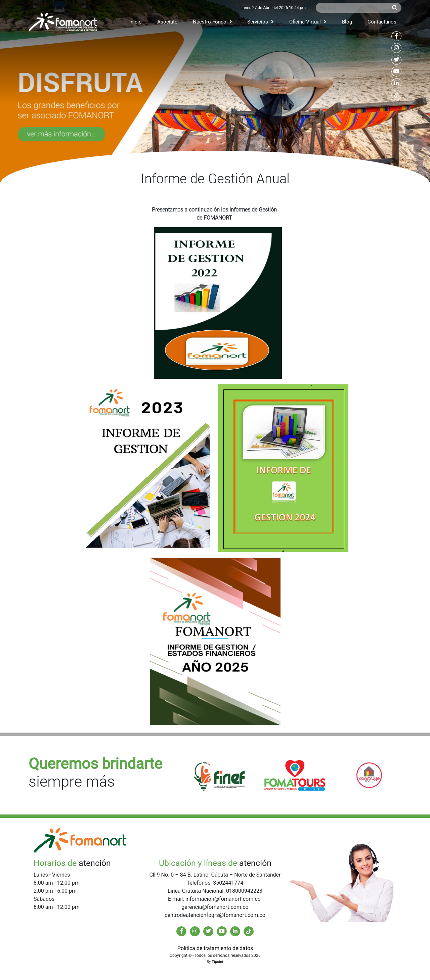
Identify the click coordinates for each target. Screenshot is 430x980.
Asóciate (167, 22)
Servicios (261, 22)
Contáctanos (382, 22)
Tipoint (218, 962)
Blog (347, 22)
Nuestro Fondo (212, 22)
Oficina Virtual (308, 22)
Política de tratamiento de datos (215, 948)
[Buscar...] (352, 8)
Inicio (136, 22)
